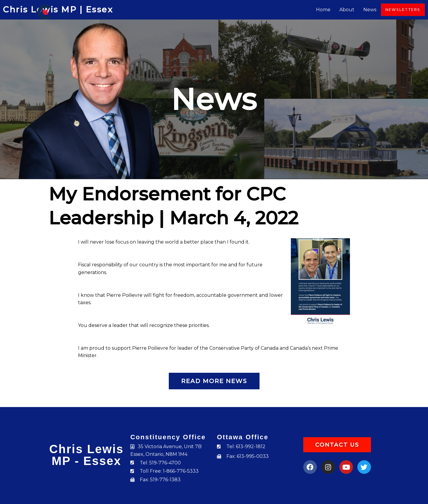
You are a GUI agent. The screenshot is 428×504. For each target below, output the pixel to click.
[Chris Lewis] (44, 12)
